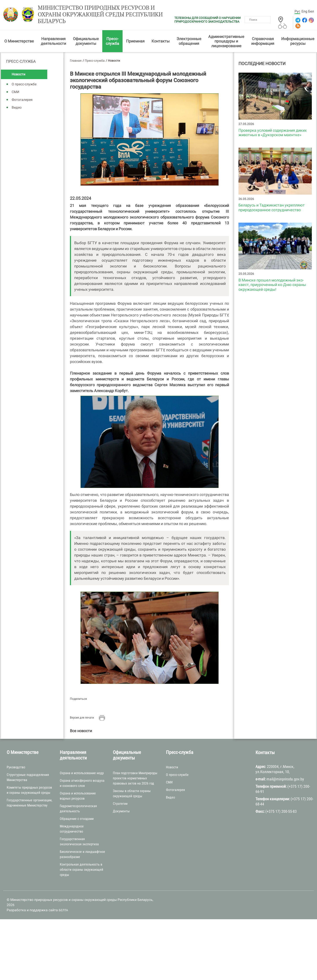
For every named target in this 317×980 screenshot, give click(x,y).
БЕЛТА (63, 910)
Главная (76, 61)
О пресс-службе (24, 84)
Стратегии (120, 804)
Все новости (81, 731)
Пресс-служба (112, 41)
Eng (304, 11)
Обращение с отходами (77, 819)
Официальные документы (86, 41)
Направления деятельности (53, 41)
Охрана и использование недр (82, 773)
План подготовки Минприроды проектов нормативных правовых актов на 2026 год (135, 778)
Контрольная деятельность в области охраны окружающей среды (81, 870)
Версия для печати (82, 717)
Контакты (161, 41)
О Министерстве (19, 41)
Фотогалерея (22, 100)
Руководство (16, 767)
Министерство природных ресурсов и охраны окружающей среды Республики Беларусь (100, 14)
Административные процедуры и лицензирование (226, 41)
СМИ (15, 92)
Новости (18, 74)
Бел (311, 11)
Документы (121, 811)
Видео (17, 107)
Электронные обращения (189, 41)
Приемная (135, 41)
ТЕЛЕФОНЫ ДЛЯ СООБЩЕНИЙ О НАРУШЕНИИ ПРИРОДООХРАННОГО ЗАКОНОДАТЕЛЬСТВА (207, 20)
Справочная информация (263, 41)
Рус (297, 11)
